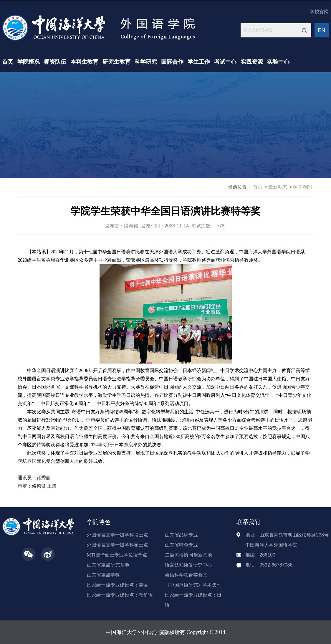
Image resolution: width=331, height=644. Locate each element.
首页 (8, 62)
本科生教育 (84, 62)
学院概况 (29, 62)
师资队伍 (55, 62)
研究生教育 (116, 62)
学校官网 (319, 12)
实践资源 (252, 62)
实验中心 (278, 62)
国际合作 (172, 62)
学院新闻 (302, 187)
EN (321, 30)
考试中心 (225, 62)
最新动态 (278, 187)
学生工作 (199, 62)
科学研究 (146, 62)
